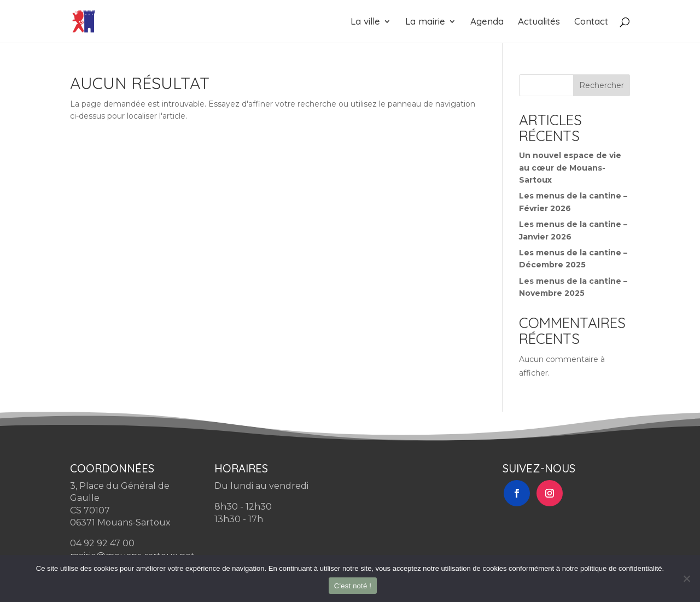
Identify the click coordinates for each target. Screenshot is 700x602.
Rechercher (602, 85)
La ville (365, 22)
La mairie (425, 22)
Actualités (539, 22)
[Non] (686, 578)
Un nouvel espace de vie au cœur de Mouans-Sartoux (570, 168)
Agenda (487, 22)
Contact (591, 22)
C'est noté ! (353, 586)
